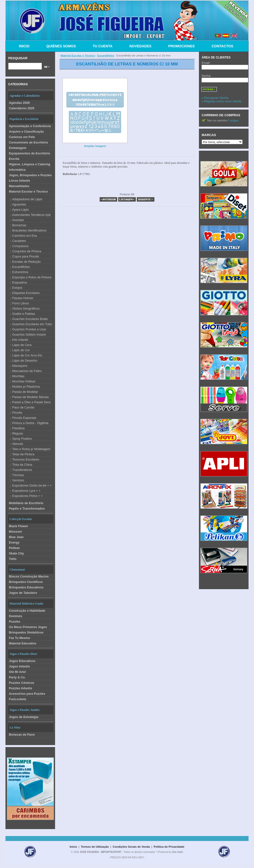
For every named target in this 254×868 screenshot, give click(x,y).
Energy (14, 543)
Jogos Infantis (19, 666)
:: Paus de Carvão (21, 407)
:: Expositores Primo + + (25, 496)
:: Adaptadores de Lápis (25, 199)
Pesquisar (18, 58)
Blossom (16, 532)
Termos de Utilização (95, 847)
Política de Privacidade (169, 847)
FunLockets (18, 699)
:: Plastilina (16, 428)
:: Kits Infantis (18, 340)
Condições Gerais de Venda (131, 847)
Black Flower (18, 526)
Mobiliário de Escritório (26, 503)
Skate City (16, 553)
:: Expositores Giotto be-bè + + (30, 486)
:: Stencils (16, 444)
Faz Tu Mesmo (19, 638)
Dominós (16, 616)
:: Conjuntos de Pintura (25, 251)
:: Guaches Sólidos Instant (27, 335)
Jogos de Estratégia (24, 717)
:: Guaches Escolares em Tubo (30, 324)
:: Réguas (15, 434)
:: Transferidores (20, 470)
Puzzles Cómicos (22, 683)
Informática (17, 170)
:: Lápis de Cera (20, 345)
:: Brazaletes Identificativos (27, 231)
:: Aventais (16, 220)
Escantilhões (106, 56)
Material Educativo (23, 643)
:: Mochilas (16, 376)
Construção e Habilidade (27, 611)
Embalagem (18, 148)
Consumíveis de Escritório (29, 143)
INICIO (24, 46)
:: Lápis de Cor (19, 350)
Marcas (209, 135)
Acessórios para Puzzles (27, 694)
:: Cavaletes (17, 241)
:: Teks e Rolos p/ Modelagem (29, 449)
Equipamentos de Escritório (30, 153)
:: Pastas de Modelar (23, 392)
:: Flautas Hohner (21, 298)
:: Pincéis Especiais (22, 418)
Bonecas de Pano (22, 735)
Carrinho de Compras (222, 115)
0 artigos (233, 120)
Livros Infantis (19, 181)
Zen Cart (177, 852)
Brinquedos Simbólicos (26, 633)
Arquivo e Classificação (26, 132)
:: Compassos (18, 246)
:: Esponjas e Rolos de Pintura (30, 277)
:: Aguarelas (17, 204)
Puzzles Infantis (21, 688)
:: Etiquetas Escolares (24, 293)
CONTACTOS (222, 46)
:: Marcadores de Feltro (25, 371)
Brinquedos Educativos (26, 587)
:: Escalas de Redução (24, 262)
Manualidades (19, 186)
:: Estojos (15, 288)
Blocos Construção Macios (29, 577)
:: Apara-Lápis (18, 210)
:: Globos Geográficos (24, 309)
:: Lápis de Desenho (23, 361)
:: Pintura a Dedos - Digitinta (28, 423)
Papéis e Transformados (27, 509)
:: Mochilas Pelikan (22, 381)
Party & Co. (17, 677)
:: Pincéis (15, 413)
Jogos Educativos (22, 661)
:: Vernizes (16, 480)
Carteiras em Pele (22, 137)
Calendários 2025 (22, 108)
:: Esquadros (17, 283)
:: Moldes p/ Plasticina (24, 387)
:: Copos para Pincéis (24, 257)
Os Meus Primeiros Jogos (28, 627)
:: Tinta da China (20, 465)
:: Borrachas (17, 225)
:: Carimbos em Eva (22, 236)
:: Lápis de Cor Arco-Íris (25, 355)
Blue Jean (16, 537)
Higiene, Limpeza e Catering (30, 164)
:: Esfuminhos (18, 272)
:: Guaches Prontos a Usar (27, 329)
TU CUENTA (103, 46)
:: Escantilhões (19, 267)
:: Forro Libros (18, 303)
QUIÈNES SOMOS (61, 46)
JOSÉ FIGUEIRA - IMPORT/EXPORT (101, 852)
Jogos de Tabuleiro (23, 593)
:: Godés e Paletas (22, 314)
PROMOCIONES (181, 46)
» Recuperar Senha (215, 98)
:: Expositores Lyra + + (24, 491)
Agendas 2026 (19, 103)
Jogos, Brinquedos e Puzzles (30, 175)
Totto (13, 559)
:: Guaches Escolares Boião (28, 319)
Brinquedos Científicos (26, 582)
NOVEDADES (141, 46)
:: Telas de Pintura (21, 454)
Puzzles (15, 622)
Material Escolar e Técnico (28, 192)
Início (73, 847)
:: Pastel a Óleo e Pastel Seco (29, 402)
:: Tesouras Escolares (24, 460)
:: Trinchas (16, 475)
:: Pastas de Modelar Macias (28, 397)
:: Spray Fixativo (20, 439)
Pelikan (14, 548)
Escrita (14, 159)
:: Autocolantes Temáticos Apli (29, 215)
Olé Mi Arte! (18, 672)
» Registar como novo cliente (221, 101)
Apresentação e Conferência (30, 126)
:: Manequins (18, 366)
